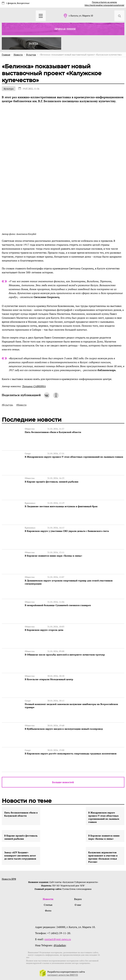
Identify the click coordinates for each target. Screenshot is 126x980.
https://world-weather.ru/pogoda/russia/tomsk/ (104, 5)
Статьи (48, 904)
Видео (78, 899)
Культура (9, 89)
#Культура (7, 405)
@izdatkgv (60, 945)
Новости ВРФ (9, 878)
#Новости (21, 405)
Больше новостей (63, 782)
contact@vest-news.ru (58, 939)
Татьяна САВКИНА (34, 386)
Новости (48, 899)
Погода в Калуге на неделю (104, 2)
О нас (78, 904)
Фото (48, 910)
